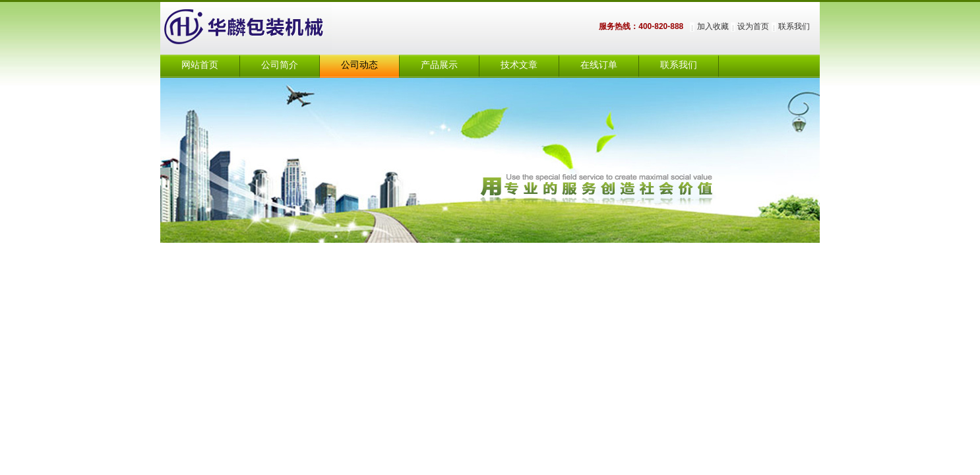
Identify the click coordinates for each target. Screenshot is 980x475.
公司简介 (280, 65)
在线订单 (599, 65)
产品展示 (439, 65)
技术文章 (519, 65)
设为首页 (753, 26)
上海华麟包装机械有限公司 (259, 28)
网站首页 (200, 65)
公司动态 (359, 65)
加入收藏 (713, 26)
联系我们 (794, 26)
